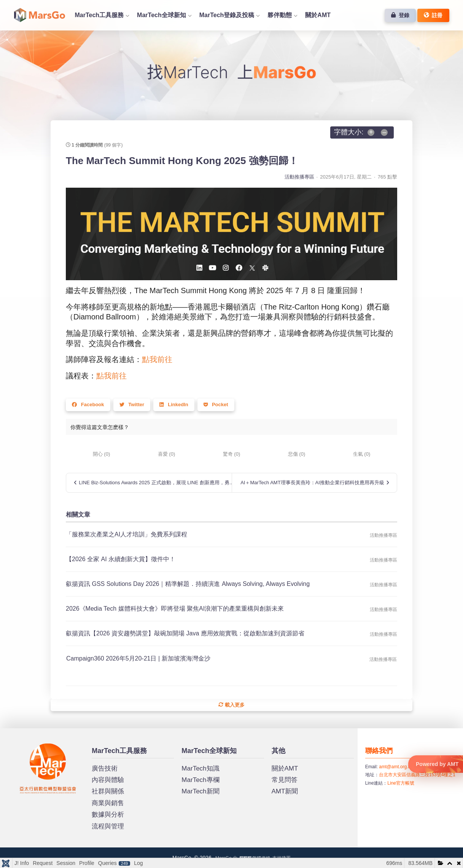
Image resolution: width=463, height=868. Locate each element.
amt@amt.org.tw (396, 767)
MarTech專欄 (200, 780)
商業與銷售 (108, 803)
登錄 (400, 15)
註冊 (433, 15)
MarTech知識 (200, 768)
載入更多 (231, 705)
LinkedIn (174, 404)
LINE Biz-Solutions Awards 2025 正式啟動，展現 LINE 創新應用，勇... (153, 483)
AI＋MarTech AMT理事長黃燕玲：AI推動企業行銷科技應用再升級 (315, 483)
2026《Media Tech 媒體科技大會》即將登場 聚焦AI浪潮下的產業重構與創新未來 (175, 609)
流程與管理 (108, 826)
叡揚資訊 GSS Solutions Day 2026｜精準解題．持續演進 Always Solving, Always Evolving (188, 584)
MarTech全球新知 (161, 15)
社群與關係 (108, 791)
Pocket (216, 404)
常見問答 (285, 780)
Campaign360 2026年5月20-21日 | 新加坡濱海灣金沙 (138, 658)
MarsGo (28, 747)
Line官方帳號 (401, 783)
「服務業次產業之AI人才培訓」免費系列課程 (126, 534)
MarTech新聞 (200, 791)
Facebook (88, 404)
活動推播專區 (299, 177)
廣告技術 (105, 768)
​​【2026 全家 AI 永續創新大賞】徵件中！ (121, 559)
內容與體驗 (108, 780)
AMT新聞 (285, 791)
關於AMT (318, 15)
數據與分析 (108, 815)
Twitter (132, 404)
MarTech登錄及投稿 (227, 15)
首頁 (40, 15)
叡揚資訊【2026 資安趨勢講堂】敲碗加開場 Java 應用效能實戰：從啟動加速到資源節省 (185, 633)
